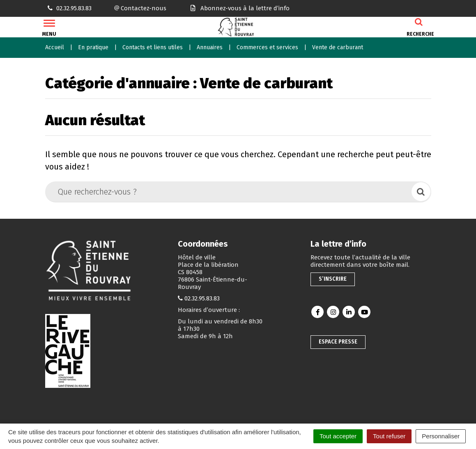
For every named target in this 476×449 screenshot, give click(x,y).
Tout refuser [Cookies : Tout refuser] (389, 436)
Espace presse (338, 342)
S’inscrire (333, 279)
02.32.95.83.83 (202, 298)
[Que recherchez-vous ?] (229, 192)
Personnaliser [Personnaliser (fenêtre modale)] (441, 436)
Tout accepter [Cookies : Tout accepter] (338, 436)
